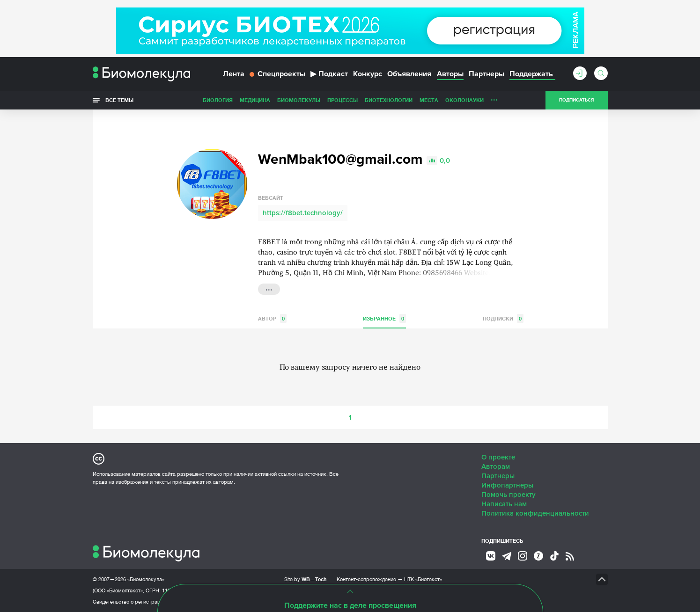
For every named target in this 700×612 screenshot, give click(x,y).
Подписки (503, 318)
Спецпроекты (277, 74)
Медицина (255, 100)
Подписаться (576, 100)
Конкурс (368, 74)
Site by (306, 579)
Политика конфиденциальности (535, 513)
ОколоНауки (464, 100)
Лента (234, 74)
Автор (272, 318)
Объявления (409, 74)
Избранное (384, 318)
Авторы (450, 74)
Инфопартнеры (507, 485)
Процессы (343, 100)
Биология (218, 100)
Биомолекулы (299, 100)
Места (429, 100)
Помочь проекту (508, 495)
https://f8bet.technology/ (303, 213)
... (494, 98)
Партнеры (486, 74)
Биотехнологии (389, 100)
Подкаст (329, 74)
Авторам (496, 466)
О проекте (498, 457)
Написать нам (504, 504)
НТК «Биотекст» (423, 579)
